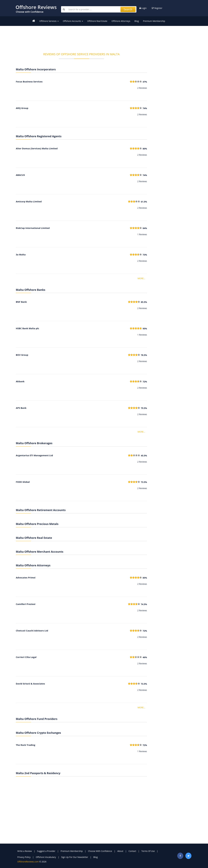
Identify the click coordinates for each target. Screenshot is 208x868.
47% (145, 82)
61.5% (144, 202)
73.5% (144, 482)
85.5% (144, 302)
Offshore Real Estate (97, 21)
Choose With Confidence (100, 851)
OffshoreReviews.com (28, 862)
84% (145, 228)
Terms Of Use (148, 851)
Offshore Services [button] (49, 21)
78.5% (144, 355)
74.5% (144, 604)
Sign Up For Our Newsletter (75, 857)
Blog (137, 21)
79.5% (144, 408)
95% (145, 329)
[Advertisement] (81, 37)
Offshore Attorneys (121, 21)
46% (145, 657)
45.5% (144, 456)
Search (128, 9)
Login (143, 8)
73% (145, 255)
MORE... (141, 278)
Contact (132, 851)
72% (145, 382)
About (120, 851)
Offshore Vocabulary (46, 857)
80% (145, 149)
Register (157, 8)
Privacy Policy (24, 857)
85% (145, 578)
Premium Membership (154, 21)
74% (145, 108)
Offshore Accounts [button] (73, 21)
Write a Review (25, 851)
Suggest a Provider (46, 851)
